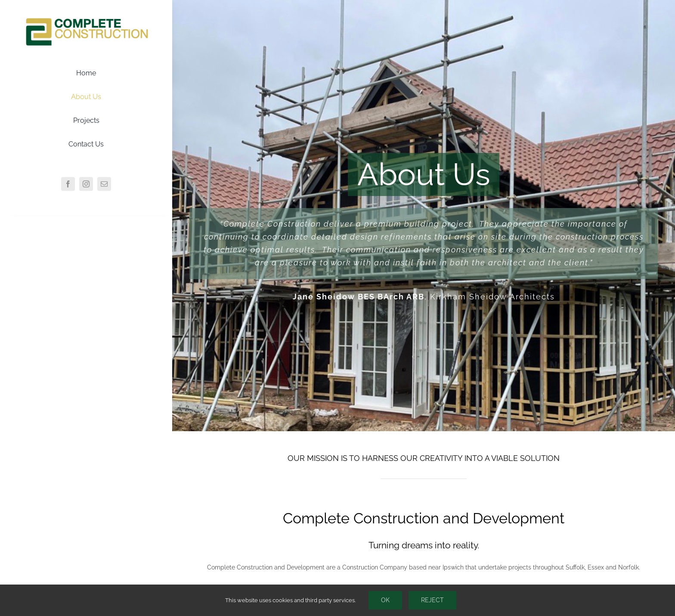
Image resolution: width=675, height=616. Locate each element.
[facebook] (68, 184)
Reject (432, 600)
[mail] (104, 184)
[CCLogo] (86, 19)
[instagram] (86, 184)
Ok (385, 600)
